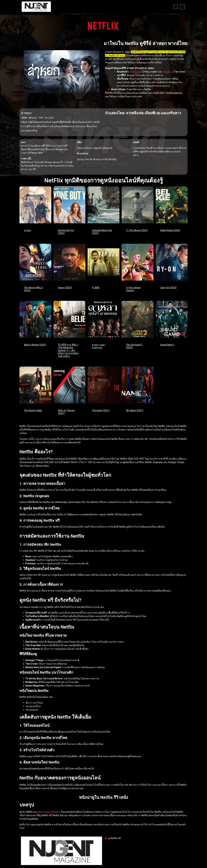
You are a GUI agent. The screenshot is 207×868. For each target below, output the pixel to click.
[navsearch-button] (176, 7)
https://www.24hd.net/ (49, 812)
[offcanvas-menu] (182, 7)
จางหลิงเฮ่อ (135, 72)
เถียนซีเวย (168, 72)
